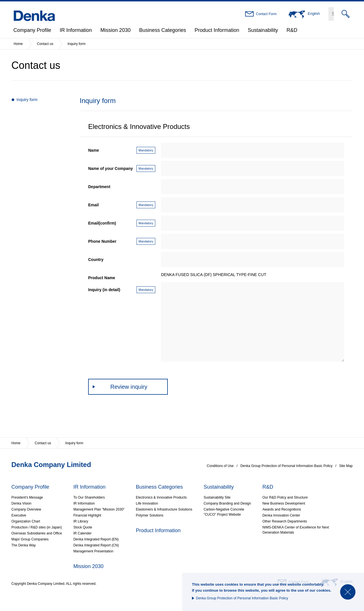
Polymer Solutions (150, 515)
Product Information (217, 30)
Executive (19, 515)
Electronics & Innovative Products (161, 497)
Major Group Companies (30, 539)
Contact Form (266, 14)
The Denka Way (24, 545)
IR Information (76, 30)
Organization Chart (26, 521)
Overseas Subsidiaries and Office (37, 533)
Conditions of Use (220, 466)
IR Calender (82, 533)
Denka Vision (21, 503)
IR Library (81, 521)
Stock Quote (83, 527)
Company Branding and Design (227, 503)
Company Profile (32, 30)
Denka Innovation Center (281, 515)
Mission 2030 (115, 30)
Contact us (45, 44)
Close (348, 592)
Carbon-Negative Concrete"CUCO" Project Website (224, 512)
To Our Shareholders (89, 497)
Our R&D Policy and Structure (285, 497)
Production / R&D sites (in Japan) (37, 527)
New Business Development (284, 503)
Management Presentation (93, 551)
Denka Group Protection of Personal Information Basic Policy (242, 598)
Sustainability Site (217, 497)
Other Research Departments (285, 521)
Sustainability (263, 30)
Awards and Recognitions (282, 509)
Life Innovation (147, 503)
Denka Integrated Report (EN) (96, 539)
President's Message (27, 497)
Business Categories (163, 30)
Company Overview (26, 509)
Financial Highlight (87, 515)
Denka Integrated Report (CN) (96, 545)
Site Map (346, 466)
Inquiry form (27, 100)
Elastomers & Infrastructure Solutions (164, 509)
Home (18, 44)
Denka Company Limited (51, 465)
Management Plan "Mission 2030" (99, 509)
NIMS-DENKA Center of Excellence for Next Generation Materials (296, 530)
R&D (292, 30)
